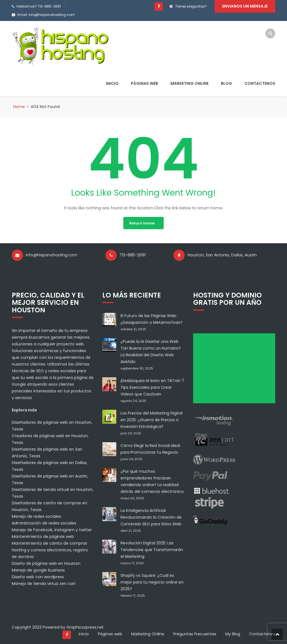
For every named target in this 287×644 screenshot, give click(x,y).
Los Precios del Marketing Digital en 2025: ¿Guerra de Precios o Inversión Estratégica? (151, 420)
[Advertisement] (236, 370)
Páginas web (144, 83)
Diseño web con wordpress (38, 577)
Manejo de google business (38, 570)
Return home (142, 223)
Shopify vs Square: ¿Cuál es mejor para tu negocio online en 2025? (152, 582)
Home (19, 107)
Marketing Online (189, 83)
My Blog (233, 634)
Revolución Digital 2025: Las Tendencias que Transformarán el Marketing (152, 550)
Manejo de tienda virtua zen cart (44, 584)
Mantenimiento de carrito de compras (49, 543)
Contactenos (260, 83)
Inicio (112, 83)
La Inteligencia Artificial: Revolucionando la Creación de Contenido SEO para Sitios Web (151, 517)
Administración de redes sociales (44, 523)
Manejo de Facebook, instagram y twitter (52, 530)
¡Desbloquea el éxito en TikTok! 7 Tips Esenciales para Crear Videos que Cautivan (152, 387)
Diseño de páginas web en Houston (46, 563)
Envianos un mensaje (245, 6)
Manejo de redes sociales (36, 516)
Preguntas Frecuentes (195, 634)
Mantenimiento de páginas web (43, 537)
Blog (226, 83)
